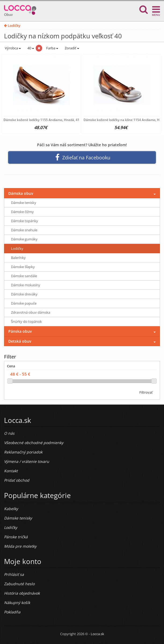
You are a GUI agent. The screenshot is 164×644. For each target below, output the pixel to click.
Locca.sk (97, 634)
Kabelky (11, 509)
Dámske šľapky (23, 267)
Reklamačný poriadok (23, 452)
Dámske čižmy (22, 212)
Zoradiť (72, 48)
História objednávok (22, 593)
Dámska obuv (21, 193)
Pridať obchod (17, 480)
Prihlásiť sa (14, 574)
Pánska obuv (20, 331)
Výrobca (12, 48)
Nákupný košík (17, 603)
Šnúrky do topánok (26, 321)
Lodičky (12, 25)
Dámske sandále (24, 276)
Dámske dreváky (24, 294)
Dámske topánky (25, 221)
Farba (52, 48)
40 (30, 48)
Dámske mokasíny (26, 285)
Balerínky (18, 258)
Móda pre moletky (20, 546)
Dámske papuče (24, 303)
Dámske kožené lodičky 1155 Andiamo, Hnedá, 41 (41, 120)
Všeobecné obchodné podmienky (34, 443)
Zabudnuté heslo (19, 584)
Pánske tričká (16, 537)
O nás (9, 433)
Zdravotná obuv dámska (31, 312)
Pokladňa (12, 612)
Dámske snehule (24, 230)
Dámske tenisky (24, 203)
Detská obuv (20, 341)
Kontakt (11, 471)
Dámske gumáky (24, 239)
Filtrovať (146, 392)
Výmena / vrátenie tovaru (27, 461)
